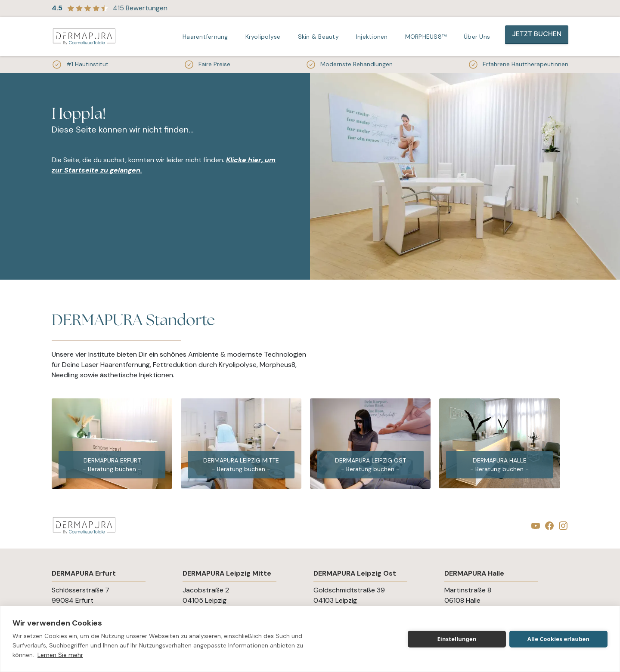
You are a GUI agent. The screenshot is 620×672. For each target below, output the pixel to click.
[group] (112, 444)
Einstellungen (457, 639)
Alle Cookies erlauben (558, 639)
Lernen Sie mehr (60, 655)
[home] (84, 37)
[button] (208, 37)
